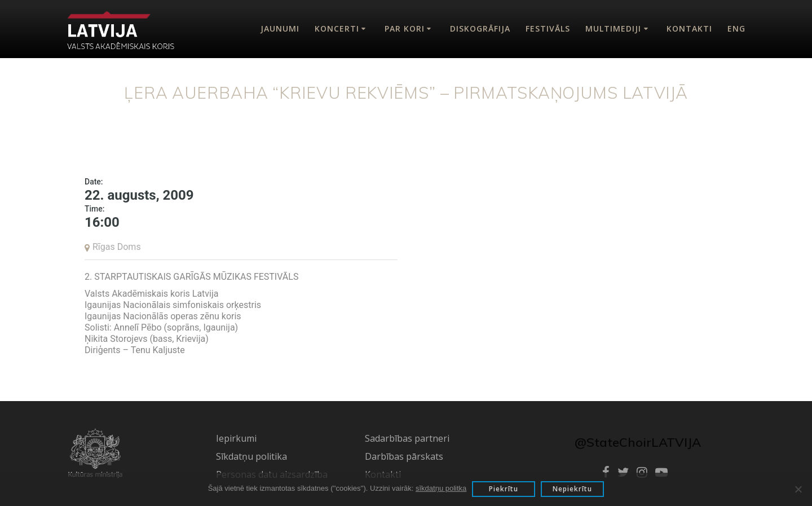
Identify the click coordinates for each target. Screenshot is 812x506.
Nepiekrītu (572, 489)
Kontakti (689, 28)
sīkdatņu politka (441, 488)
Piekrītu (504, 489)
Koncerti (337, 28)
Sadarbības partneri (407, 438)
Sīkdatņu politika (251, 456)
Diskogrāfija (480, 28)
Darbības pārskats (404, 456)
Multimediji (613, 28)
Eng (736, 28)
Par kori (405, 28)
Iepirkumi (236, 438)
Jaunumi (280, 28)
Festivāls (548, 28)
